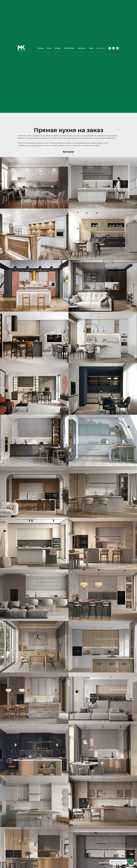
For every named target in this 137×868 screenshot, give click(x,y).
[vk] (110, 48)
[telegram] (114, 48)
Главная (40, 48)
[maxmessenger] (117, 48)
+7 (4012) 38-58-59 (100, 48)
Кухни (49, 48)
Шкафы (58, 48)
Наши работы (69, 48)
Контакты (82, 48)
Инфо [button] (91, 48)
